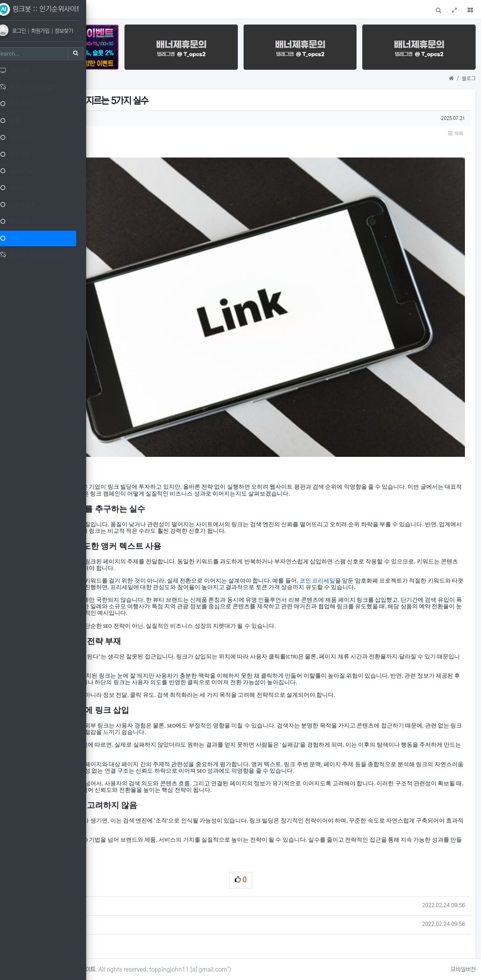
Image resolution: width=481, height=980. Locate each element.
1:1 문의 (150, 11)
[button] (106, 9)
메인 (124, 11)
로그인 (30, 31)
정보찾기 (74, 31)
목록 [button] (456, 124)
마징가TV (167, 821)
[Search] (40, 54)
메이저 (163, 802)
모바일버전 (463, 969)
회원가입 (51, 31)
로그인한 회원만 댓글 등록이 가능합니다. (289, 915)
